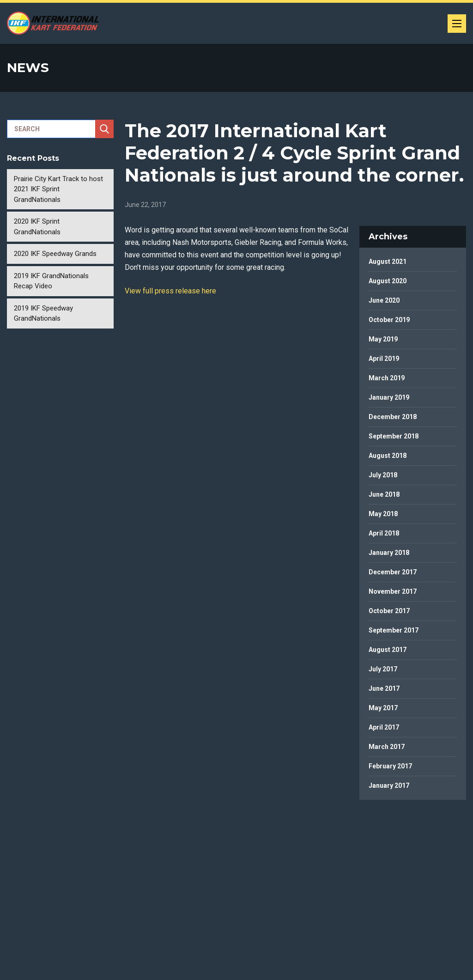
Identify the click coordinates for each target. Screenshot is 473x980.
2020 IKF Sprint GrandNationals (37, 227)
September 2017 (394, 630)
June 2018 (384, 494)
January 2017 (389, 785)
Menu (459, 21)
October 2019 (389, 320)
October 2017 (389, 611)
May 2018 (383, 514)
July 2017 (383, 669)
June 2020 (384, 300)
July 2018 (383, 475)
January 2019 (389, 397)
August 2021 (388, 262)
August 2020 (388, 281)
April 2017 (384, 727)
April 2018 (384, 533)
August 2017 (388, 650)
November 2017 (393, 591)
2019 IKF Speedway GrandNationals (43, 313)
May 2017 (383, 708)
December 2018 (393, 417)
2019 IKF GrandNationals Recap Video (51, 281)
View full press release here (170, 291)
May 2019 (383, 339)
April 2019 (384, 359)
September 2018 (394, 436)
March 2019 (387, 378)
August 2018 (388, 456)
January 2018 (389, 553)
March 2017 (387, 747)
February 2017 (390, 766)
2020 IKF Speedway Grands (55, 254)
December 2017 (393, 572)
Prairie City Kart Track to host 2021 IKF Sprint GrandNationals (58, 189)
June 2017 (384, 688)
